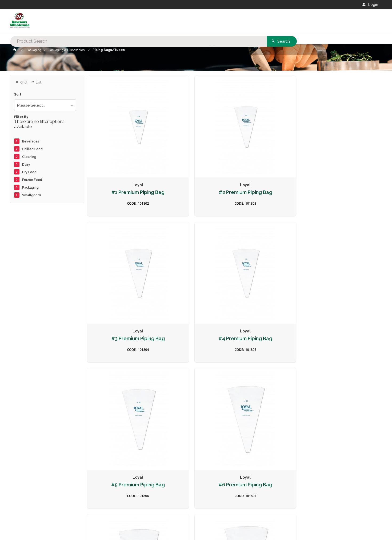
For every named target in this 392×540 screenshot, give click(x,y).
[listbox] (45, 105)
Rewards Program (284, 509)
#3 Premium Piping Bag (271, 158)
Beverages (31, 141)
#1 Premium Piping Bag (122, 158)
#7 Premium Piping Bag (271, 271)
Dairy (26, 165)
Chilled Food (32, 149)
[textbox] (175, 21)
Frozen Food (32, 180)
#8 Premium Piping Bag (345, 271)
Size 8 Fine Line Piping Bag (196, 384)
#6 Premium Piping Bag (196, 271)
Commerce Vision (41, 529)
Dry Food (29, 172)
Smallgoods (32, 195)
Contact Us (24, 506)
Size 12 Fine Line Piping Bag (345, 387)
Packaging (30, 188)
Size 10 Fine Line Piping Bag (271, 387)
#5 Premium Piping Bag (121, 271)
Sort (18, 95)
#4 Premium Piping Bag (345, 158)
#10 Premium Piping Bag (121, 384)
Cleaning (29, 157)
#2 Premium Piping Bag (196, 158)
